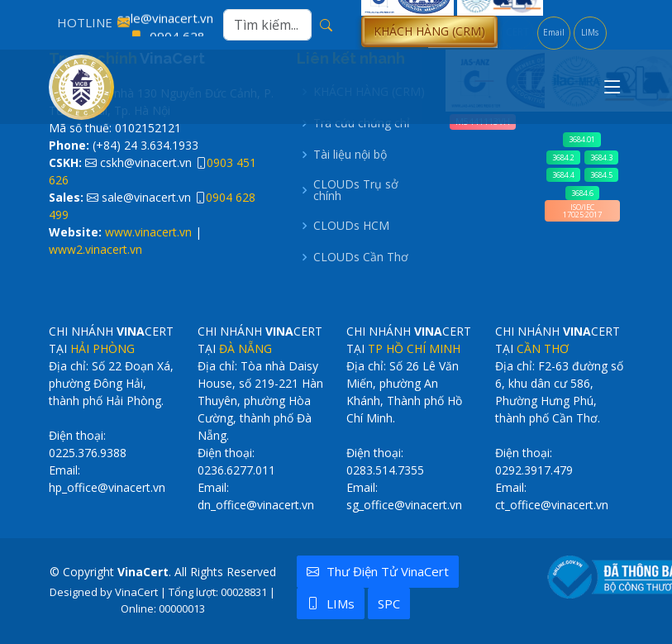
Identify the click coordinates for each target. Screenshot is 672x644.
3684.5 (601, 175)
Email (554, 32)
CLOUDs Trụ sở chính (356, 190)
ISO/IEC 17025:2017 (582, 211)
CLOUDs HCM (351, 226)
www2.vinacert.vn (95, 249)
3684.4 (563, 175)
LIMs (590, 32)
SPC (389, 603)
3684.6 (582, 193)
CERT (517, 32)
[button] (429, 32)
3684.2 (563, 157)
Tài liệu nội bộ (350, 155)
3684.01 (582, 139)
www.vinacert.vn (148, 232)
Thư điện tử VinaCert (378, 571)
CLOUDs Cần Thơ (361, 257)
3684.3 (601, 157)
